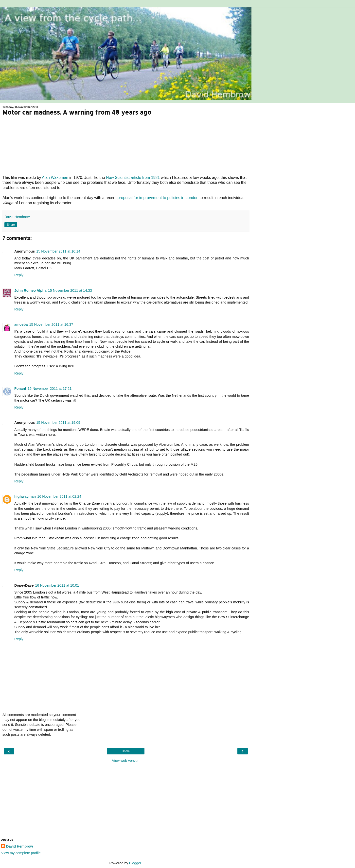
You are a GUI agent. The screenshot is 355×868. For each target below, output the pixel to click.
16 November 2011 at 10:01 (57, 585)
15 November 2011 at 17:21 (50, 389)
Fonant (20, 389)
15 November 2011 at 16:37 (51, 324)
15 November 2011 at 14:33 (70, 290)
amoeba (21, 324)
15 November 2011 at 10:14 (58, 251)
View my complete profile (21, 853)
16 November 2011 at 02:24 (59, 496)
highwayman (25, 496)
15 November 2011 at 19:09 (58, 423)
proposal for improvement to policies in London (158, 198)
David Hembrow (20, 846)
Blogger (135, 863)
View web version (126, 761)
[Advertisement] (126, 800)
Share (11, 225)
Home (126, 751)
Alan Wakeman (55, 178)
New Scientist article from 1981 (133, 178)
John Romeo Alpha (30, 290)
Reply (19, 275)
